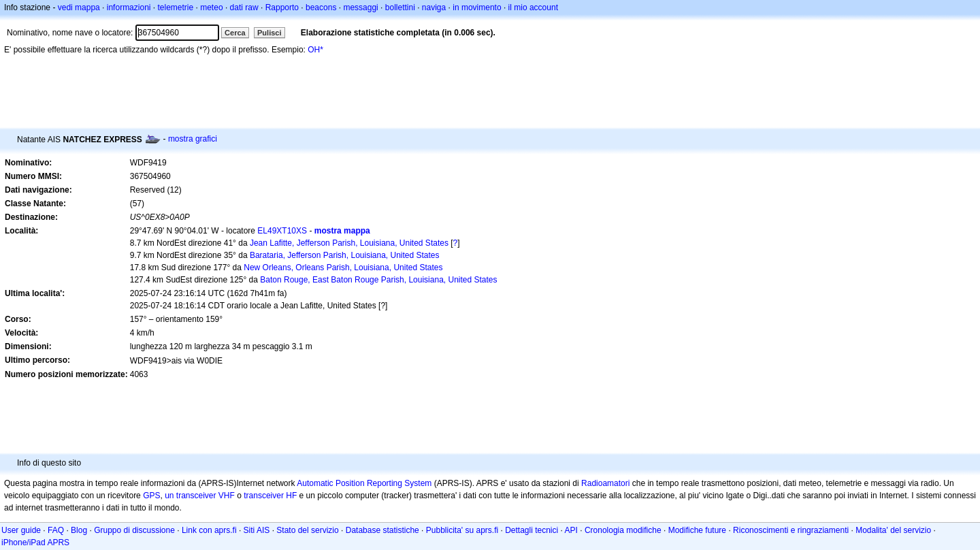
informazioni (129, 7)
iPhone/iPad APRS (35, 543)
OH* (315, 50)
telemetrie (176, 7)
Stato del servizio (307, 530)
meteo (211, 7)
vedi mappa (79, 7)
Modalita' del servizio (893, 530)
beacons (321, 7)
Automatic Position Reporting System (364, 483)
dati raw (244, 7)
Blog (79, 530)
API (571, 530)
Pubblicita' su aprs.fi (462, 530)
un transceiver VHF (200, 496)
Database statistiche (382, 530)
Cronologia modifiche (623, 530)
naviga (434, 7)
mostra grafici (193, 139)
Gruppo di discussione (134, 530)
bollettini (400, 7)
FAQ (56, 530)
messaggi (360, 7)
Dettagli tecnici (532, 530)
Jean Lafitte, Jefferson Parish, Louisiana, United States (349, 243)
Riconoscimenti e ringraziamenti (791, 530)
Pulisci (269, 33)
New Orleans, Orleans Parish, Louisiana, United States (343, 268)
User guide (21, 530)
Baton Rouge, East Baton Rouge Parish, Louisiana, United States (378, 280)
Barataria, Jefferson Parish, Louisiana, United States (345, 255)
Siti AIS (257, 530)
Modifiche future (697, 530)
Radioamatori (605, 483)
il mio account (533, 7)
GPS (151, 496)
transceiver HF (270, 496)
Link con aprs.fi (209, 530)
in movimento (477, 7)
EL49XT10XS (282, 231)
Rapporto (282, 7)
